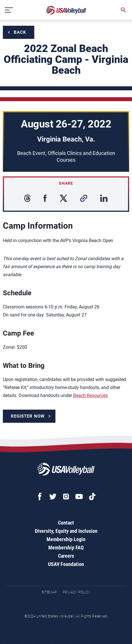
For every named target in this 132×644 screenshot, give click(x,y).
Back (20, 32)
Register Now (28, 416)
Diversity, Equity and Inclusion (66, 531)
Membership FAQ (66, 548)
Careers (66, 556)
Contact (66, 523)
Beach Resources (90, 395)
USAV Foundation (66, 564)
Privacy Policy (77, 592)
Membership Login (66, 539)
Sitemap (49, 592)
